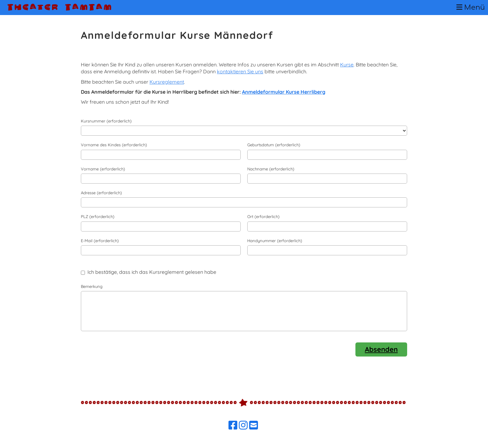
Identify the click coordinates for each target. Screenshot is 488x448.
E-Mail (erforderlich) (100, 241)
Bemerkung (92, 286)
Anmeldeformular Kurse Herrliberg (284, 92)
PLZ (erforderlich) (98, 216)
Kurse (347, 65)
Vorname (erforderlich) (103, 169)
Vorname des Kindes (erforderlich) (114, 145)
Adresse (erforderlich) (101, 193)
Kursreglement (167, 82)
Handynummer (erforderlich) (275, 241)
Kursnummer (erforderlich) (106, 121)
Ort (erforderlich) (263, 216)
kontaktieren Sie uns (240, 71)
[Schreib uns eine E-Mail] (254, 425)
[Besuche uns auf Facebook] (233, 425)
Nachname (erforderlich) (271, 169)
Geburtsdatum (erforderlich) (274, 145)
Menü (471, 8)
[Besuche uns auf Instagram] (243, 425)
